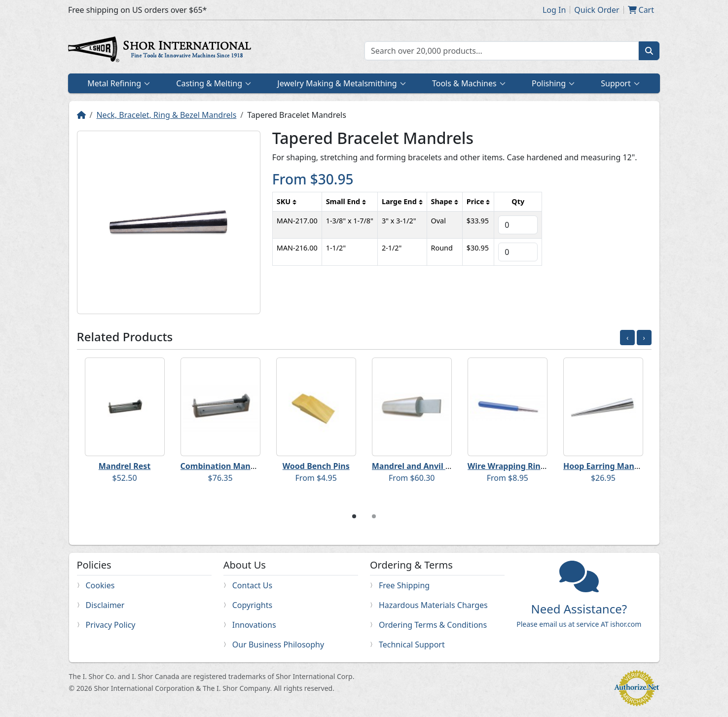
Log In (554, 10)
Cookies (100, 585)
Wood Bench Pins (316, 466)
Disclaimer (105, 605)
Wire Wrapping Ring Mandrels (526, 466)
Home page (162, 51)
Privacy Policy (111, 625)
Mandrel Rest (125, 466)
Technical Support (412, 645)
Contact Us (252, 585)
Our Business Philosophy (278, 645)
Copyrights (252, 605)
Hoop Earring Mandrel (606, 466)
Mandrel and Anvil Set (415, 466)
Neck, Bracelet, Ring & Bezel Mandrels (166, 115)
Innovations (254, 625)
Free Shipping (404, 585)
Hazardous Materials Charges (433, 605)
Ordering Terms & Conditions (433, 625)
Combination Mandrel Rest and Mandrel (259, 466)
